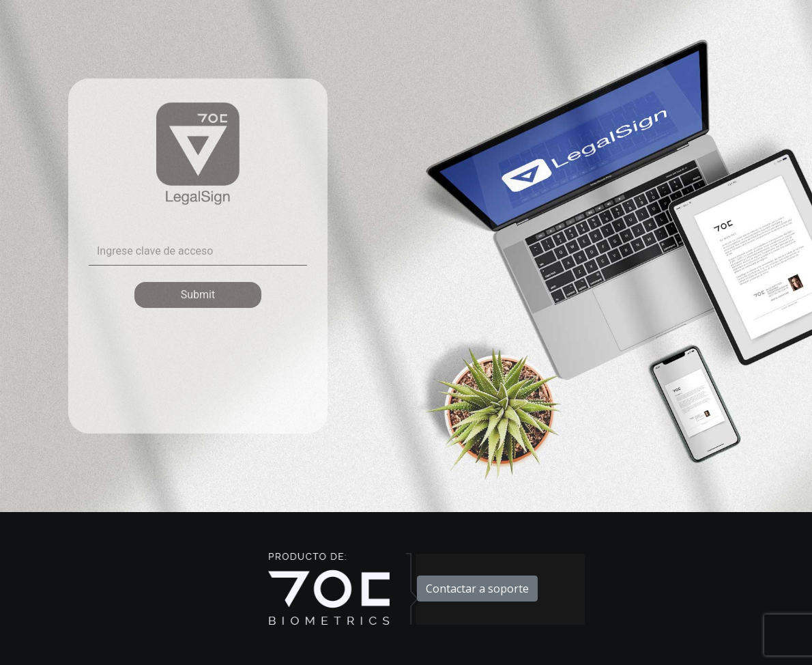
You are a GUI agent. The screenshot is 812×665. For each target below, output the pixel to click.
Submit (198, 295)
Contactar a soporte (477, 589)
